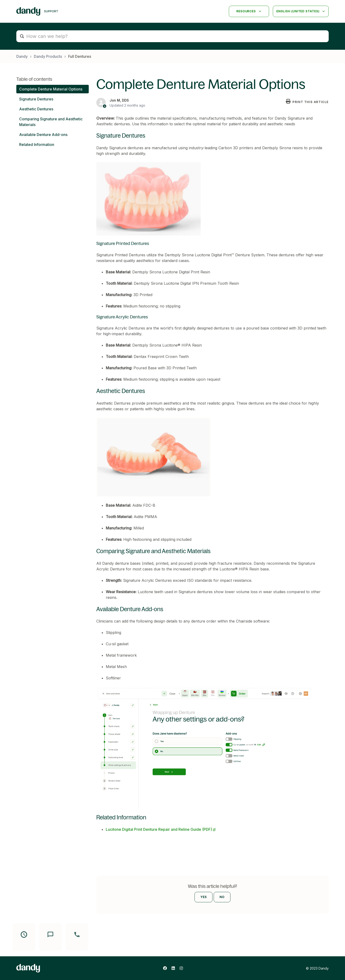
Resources (247, 11)
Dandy (22, 56)
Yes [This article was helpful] (204, 897)
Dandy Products (48, 56)
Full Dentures (80, 56)
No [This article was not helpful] (222, 897)
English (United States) (298, 11)
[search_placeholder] (172, 36)
